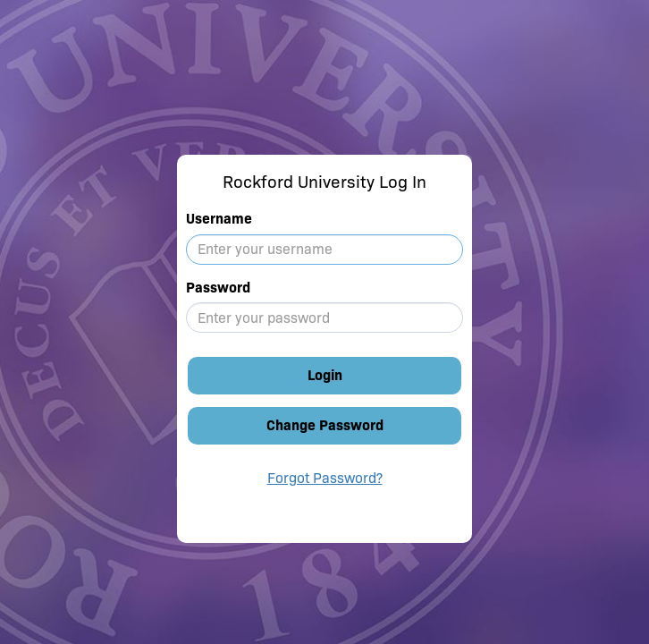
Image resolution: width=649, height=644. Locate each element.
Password (218, 288)
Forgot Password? (325, 478)
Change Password (325, 425)
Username (219, 219)
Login (325, 375)
